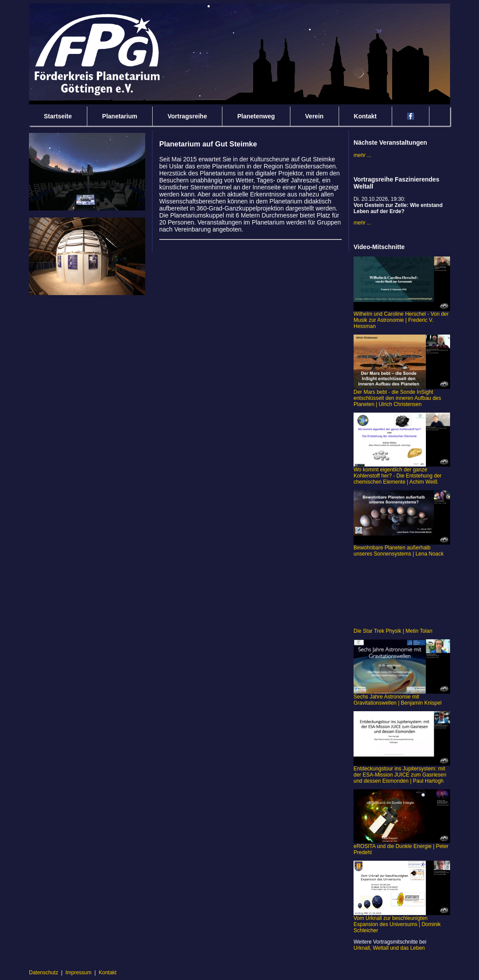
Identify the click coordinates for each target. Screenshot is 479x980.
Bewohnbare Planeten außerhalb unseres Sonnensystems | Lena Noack (402, 548)
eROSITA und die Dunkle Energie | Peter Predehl (402, 847)
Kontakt (365, 116)
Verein (315, 116)
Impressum (78, 973)
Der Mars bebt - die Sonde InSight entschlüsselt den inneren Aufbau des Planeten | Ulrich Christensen (402, 396)
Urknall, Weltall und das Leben (389, 948)
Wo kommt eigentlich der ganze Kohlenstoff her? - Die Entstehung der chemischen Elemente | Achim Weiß (402, 473)
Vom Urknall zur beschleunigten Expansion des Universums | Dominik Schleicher (402, 922)
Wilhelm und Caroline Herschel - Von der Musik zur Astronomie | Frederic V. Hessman (402, 318)
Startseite (58, 116)
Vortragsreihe (187, 116)
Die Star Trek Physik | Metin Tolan (393, 631)
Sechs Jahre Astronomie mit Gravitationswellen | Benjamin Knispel (402, 697)
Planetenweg (256, 116)
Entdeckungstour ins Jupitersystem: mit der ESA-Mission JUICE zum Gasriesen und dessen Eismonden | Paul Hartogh (402, 772)
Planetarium (120, 116)
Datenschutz (44, 973)
